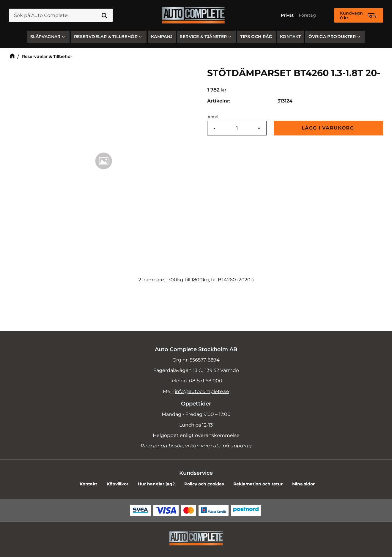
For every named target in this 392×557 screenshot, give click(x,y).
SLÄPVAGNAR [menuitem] (45, 37)
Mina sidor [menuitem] (303, 484)
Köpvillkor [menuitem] (118, 484)
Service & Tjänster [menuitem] (203, 37)
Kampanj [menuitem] (162, 37)
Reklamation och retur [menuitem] (258, 484)
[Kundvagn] (359, 15)
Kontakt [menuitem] (291, 37)
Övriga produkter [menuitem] (332, 37)
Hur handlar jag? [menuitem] (156, 484)
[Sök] (104, 15)
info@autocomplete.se (202, 391)
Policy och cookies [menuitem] (204, 484)
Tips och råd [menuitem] (256, 37)
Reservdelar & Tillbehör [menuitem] (106, 37)
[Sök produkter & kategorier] (61, 15)
